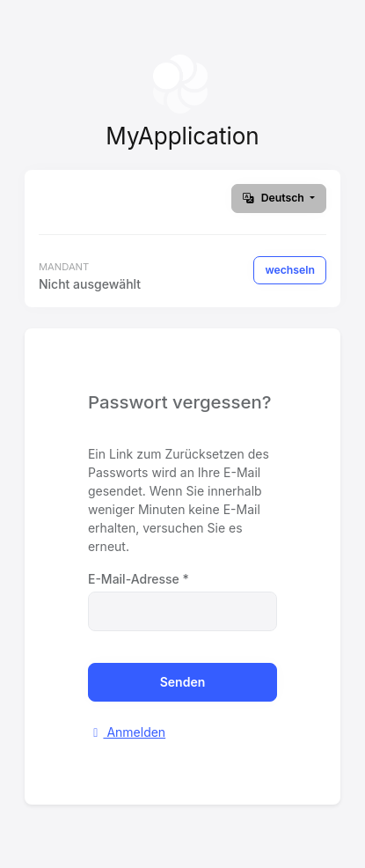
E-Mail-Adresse (139, 579)
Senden (183, 682)
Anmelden (127, 732)
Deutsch (275, 198)
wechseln (290, 270)
